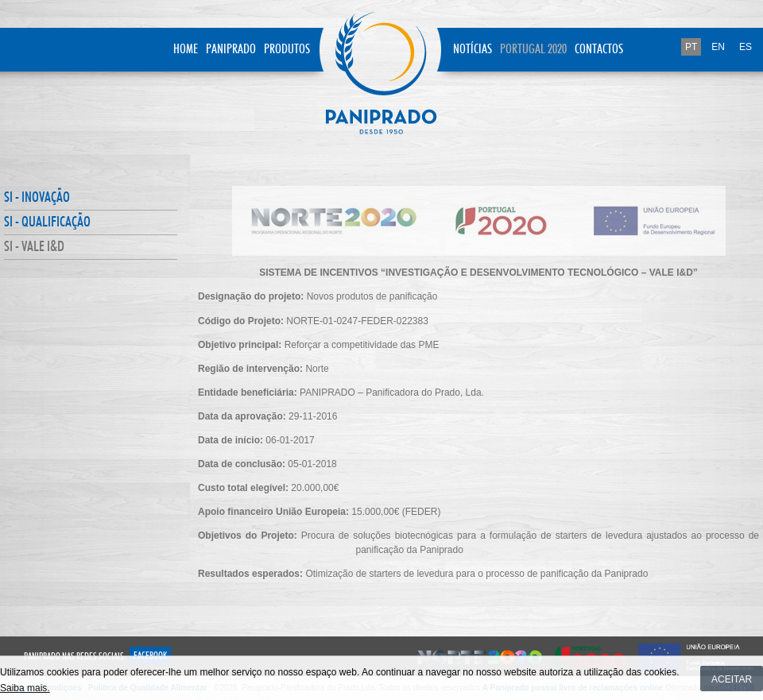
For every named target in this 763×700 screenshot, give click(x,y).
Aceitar (732, 679)
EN (718, 47)
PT (691, 47)
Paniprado (231, 49)
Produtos (287, 49)
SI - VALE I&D (34, 247)
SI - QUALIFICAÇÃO (47, 222)
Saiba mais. (25, 688)
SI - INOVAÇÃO (37, 198)
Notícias (473, 49)
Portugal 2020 (533, 49)
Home (186, 49)
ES (746, 47)
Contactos (599, 49)
